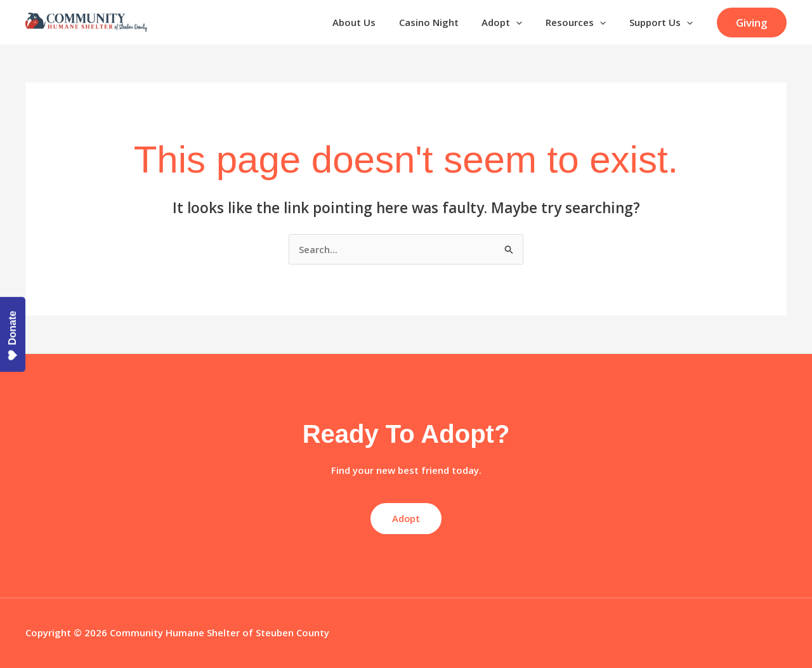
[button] (752, 23)
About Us (373, 22)
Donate (13, 336)
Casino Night (443, 22)
